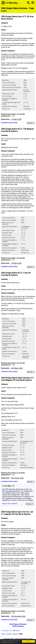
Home (3, 634)
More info (16, 642)
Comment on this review (9, 123)
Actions (31, 123)
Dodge (9, 634)
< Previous (5, 631)
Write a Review (18, 626)
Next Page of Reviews (18, 624)
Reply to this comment (10, 504)
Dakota (15, 634)
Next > (18, 631)
